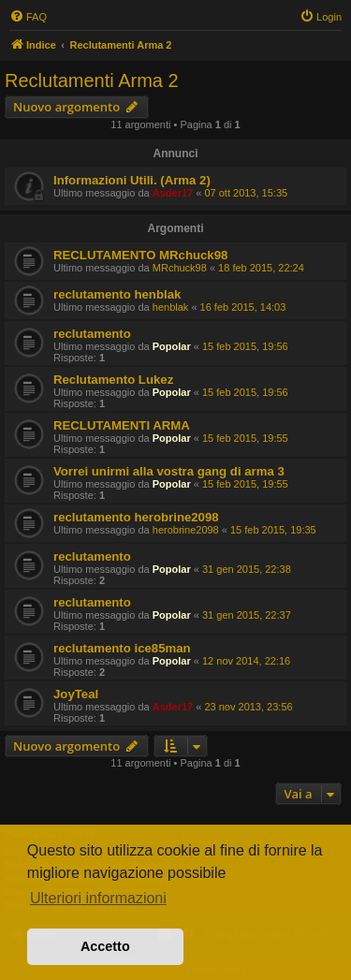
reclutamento (92, 334)
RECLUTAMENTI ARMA (122, 425)
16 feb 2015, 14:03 (243, 307)
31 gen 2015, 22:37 (247, 615)
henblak (171, 307)
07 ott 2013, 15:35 (246, 193)
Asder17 (173, 193)
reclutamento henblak (117, 294)
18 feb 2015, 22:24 (261, 268)
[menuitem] (28, 17)
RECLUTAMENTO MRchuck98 (140, 255)
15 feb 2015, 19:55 (245, 438)
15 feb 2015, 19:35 (273, 530)
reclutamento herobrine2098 (136, 517)
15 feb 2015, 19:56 (245, 346)
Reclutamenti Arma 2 (92, 80)
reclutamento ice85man (122, 648)
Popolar (172, 346)
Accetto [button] (105, 946)
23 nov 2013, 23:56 (248, 707)
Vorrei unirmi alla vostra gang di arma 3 (169, 471)
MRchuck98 (180, 268)
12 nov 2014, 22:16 (246, 661)
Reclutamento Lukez (113, 380)
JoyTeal (76, 694)
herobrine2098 (186, 530)
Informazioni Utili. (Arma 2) (132, 180)
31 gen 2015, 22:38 (247, 569)
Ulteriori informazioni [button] (98, 898)
